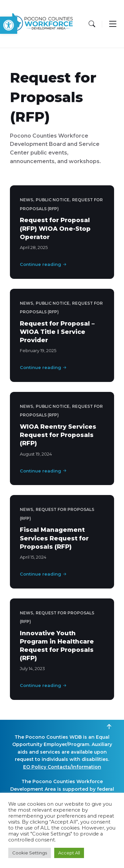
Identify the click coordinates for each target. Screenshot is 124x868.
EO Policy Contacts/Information (62, 767)
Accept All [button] (69, 853)
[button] (9, 25)
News (26, 200)
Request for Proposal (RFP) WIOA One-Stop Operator (55, 228)
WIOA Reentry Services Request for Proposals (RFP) (58, 435)
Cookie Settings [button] (30, 853)
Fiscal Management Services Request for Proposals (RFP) (54, 538)
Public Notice (53, 200)
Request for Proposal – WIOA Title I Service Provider (57, 332)
